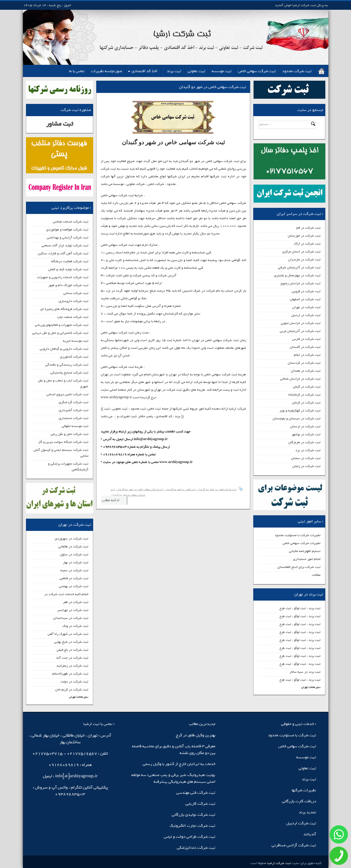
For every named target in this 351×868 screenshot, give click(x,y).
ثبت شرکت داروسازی (73, 301)
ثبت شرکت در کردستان (304, 363)
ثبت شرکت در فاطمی (74, 578)
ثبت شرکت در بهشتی (74, 586)
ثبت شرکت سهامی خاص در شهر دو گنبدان (213, 87)
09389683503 (70, 794)
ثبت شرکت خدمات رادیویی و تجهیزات (63, 277)
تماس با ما (77, 71)
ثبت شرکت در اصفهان (305, 299)
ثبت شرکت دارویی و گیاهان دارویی (64, 349)
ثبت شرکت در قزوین (306, 291)
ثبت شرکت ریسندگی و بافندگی (67, 365)
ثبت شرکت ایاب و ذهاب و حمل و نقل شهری (63, 383)
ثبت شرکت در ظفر (76, 602)
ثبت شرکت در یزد (308, 450)
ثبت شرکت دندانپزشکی (196, 848)
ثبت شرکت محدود (297, 71)
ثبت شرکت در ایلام (307, 355)
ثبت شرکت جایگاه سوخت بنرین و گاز (63, 442)
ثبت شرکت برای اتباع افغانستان (299, 567)
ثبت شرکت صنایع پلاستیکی (69, 373)
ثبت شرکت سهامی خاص (257, 71)
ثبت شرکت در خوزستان (304, 236)
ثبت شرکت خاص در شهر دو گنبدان (217, 489)
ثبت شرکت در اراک (307, 244)
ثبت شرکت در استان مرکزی (301, 252)
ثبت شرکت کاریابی (200, 804)
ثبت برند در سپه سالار (305, 672)
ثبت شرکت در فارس (306, 339)
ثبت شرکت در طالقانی (73, 546)
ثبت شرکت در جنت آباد (72, 658)
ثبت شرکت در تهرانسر (73, 610)
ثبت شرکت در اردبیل (306, 315)
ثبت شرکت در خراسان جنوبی (301, 323)
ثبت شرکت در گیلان (307, 387)
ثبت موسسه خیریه (76, 341)
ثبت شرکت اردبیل (301, 823)
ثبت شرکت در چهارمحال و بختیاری (297, 275)
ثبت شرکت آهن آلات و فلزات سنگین (63, 253)
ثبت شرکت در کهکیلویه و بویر (300, 410)
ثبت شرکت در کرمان (306, 403)
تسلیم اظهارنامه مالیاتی (305, 551)
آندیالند (310, 834)
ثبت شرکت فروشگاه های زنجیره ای (64, 309)
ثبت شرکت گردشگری (73, 402)
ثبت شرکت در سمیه (74, 570)
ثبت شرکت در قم (308, 228)
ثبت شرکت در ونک (75, 626)
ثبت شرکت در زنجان (306, 466)
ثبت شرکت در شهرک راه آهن (68, 634)
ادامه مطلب (110, 500)
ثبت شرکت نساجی (76, 293)
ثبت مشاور (60, 124)
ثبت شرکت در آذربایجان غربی (300, 331)
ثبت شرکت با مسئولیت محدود (292, 735)
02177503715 (48, 754)
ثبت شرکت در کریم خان (72, 690)
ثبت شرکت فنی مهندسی (196, 793)
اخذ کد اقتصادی (144, 71)
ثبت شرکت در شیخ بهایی (71, 642)
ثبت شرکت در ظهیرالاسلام (70, 674)
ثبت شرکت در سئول (74, 554)
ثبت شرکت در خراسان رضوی (300, 283)
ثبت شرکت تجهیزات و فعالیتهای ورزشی (62, 325)
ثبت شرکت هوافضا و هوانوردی (67, 230)
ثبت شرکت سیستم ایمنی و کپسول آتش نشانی (61, 453)
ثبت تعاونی (196, 71)
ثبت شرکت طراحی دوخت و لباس (190, 837)
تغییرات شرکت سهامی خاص (302, 543)
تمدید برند (307, 812)
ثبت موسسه (222, 71)
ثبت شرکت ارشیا (279, 863)
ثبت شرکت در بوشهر (306, 434)
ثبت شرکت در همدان (306, 371)
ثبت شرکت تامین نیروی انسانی (67, 394)
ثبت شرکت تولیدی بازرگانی (194, 815)
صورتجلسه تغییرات (107, 71)
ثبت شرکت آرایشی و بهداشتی (68, 237)
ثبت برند (174, 71)
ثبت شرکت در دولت (74, 682)
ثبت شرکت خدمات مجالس (71, 222)
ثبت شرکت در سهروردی (71, 539)
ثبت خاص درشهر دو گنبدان (180, 489)
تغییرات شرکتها (304, 790)
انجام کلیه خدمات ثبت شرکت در (66, 594)
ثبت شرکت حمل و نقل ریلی (69, 434)
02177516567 (82, 754)
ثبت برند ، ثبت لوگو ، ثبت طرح (300, 608)
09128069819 (64, 765)
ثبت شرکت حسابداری (73, 418)
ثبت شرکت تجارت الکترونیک (192, 826)
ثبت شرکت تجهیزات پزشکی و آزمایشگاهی (68, 467)
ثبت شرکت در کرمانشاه (304, 395)
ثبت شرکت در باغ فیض (72, 650)
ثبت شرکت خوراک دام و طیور (68, 285)
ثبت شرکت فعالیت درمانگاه (70, 261)
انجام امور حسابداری (307, 559)
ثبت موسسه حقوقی (75, 426)
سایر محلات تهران (311, 687)
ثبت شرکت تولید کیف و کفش (68, 269)
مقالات (316, 575)
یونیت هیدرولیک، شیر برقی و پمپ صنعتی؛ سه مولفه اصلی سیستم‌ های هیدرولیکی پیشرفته (173, 778)
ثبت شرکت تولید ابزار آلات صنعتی (65, 245)
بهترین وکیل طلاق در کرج (196, 735)
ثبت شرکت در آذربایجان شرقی (299, 267)
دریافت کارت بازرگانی (299, 801)
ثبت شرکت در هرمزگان (304, 442)
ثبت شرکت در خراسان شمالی (300, 379)
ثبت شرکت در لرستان (305, 426)
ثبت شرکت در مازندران (304, 259)
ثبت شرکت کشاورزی (74, 357)
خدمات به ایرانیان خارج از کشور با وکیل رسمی (179, 764)
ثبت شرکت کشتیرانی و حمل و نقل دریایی (60, 333)
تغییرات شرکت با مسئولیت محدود (298, 535)
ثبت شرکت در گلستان (305, 347)
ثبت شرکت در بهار (76, 562)
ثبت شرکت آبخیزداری (73, 410)
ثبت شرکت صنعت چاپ (73, 317)
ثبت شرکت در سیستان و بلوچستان (296, 418)
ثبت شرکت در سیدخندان (71, 618)
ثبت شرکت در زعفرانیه (73, 666)
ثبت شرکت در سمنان (306, 458)
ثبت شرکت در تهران (306, 307)
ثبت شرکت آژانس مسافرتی (294, 845)
